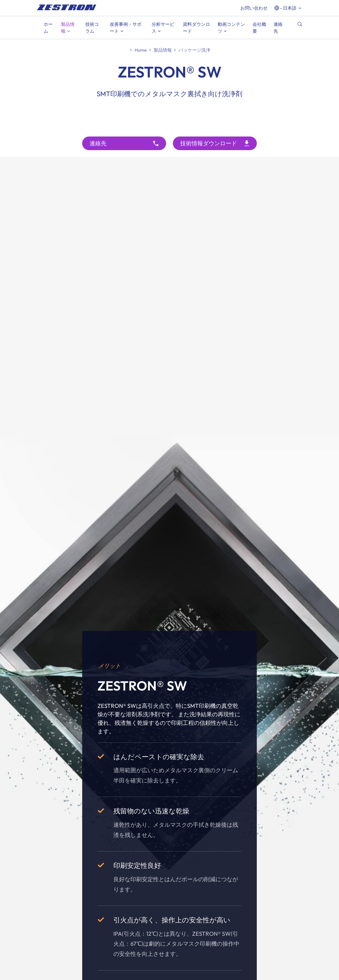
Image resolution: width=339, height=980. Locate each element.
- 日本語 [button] (288, 8)
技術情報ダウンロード (209, 143)
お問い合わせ (254, 8)
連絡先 (98, 143)
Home (141, 50)
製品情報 (163, 50)
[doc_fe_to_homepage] (67, 7)
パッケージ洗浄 (194, 50)
